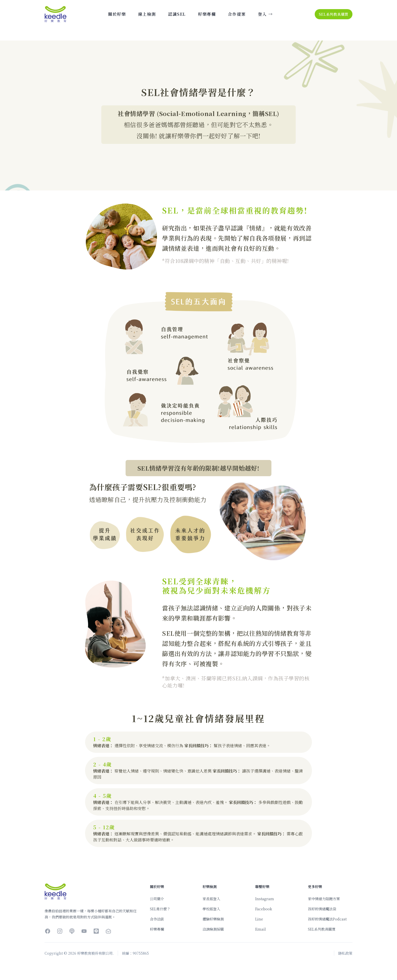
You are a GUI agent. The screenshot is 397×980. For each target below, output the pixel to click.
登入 (265, 14)
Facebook (264, 909)
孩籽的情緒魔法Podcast (327, 919)
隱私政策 (345, 953)
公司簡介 (157, 899)
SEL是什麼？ (160, 909)
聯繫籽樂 (262, 887)
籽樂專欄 (207, 14)
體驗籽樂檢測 (213, 919)
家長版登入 (211, 899)
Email (261, 929)
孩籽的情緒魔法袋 (322, 909)
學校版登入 (211, 909)
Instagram (265, 899)
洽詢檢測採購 (213, 929)
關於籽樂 (117, 14)
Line (259, 919)
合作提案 (237, 14)
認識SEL (177, 14)
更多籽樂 (315, 887)
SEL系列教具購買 (334, 14)
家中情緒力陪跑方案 (324, 899)
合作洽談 (157, 919)
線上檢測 (147, 14)
